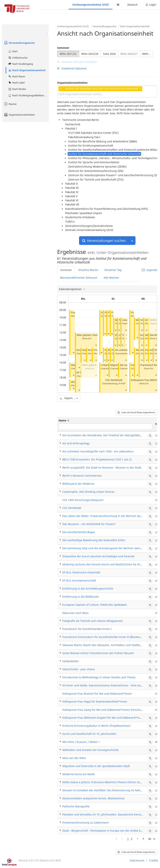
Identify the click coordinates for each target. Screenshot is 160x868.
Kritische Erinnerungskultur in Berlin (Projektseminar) (96, 726)
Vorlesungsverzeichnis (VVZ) (90, 5)
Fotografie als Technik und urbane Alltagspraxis (93, 621)
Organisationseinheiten (19, 115)
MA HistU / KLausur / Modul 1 (81, 742)
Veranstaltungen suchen (104, 241)
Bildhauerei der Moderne (78, 484)
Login (151, 5)
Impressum (137, 860)
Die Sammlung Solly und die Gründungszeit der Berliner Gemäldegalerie (108, 548)
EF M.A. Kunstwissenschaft (79, 580)
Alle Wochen (111, 278)
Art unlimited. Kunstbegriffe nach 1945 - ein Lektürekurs (98, 451)
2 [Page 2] (132, 839)
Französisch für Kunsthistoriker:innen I (87, 629)
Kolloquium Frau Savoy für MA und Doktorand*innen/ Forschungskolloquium (111, 710)
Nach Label (16, 83)
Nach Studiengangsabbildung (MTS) (28, 95)
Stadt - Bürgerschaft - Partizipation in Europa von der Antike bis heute (107, 831)
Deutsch (133, 5)
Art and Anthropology (76, 443)
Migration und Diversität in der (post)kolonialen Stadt (96, 766)
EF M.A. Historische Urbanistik (81, 572)
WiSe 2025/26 (90, 54)
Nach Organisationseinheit (27, 70)
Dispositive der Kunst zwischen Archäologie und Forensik (98, 556)
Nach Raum (17, 76)
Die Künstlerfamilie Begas (79, 532)
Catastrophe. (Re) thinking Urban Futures (88, 492)
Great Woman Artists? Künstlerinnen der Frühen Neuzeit (98, 653)
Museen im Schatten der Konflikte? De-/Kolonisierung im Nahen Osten (107, 790)
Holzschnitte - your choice (79, 669)
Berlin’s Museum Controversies (82, 476)
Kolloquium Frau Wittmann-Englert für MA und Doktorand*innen (103, 718)
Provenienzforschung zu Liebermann (86, 822)
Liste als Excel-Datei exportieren (136, 412)
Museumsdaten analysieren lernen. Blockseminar (94, 798)
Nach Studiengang (21, 64)
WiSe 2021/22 (68, 54)
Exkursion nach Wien (76, 613)
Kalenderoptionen (71, 289)
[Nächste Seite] (138, 839)
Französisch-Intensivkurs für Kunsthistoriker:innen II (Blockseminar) (105, 637)
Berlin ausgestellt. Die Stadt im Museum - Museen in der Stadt (102, 467)
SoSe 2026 (109, 54)
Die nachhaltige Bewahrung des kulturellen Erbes (94, 540)
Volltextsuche (18, 58)
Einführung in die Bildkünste (81, 597)
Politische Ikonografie (76, 806)
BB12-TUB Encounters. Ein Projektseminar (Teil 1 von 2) (97, 459)
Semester (63, 48)
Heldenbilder (71, 661)
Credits (154, 860)
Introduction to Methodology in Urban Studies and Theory (99, 677)
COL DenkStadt (114, 380)
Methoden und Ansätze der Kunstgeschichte (90, 750)
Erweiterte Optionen (72, 68)
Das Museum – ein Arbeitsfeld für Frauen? (89, 524)
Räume (10, 104)
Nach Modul (17, 89)
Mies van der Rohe (74, 758)
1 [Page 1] (128, 839)
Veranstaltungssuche (19, 43)
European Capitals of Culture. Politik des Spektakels (95, 605)
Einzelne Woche (88, 270)
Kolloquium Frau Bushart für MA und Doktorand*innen (97, 694)
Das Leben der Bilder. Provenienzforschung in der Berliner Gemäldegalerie (110, 516)
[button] (73, 353)
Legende (150, 270)
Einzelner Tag (113, 270)
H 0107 (122, 383)
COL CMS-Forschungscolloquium (83, 500)
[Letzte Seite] (143, 839)
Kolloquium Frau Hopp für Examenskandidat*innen (95, 701)
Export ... (69, 398)
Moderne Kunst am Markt (79, 774)
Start (13, 51)
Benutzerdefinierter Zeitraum (79, 278)
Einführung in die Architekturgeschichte (88, 589)
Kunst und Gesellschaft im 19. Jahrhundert (89, 734)
